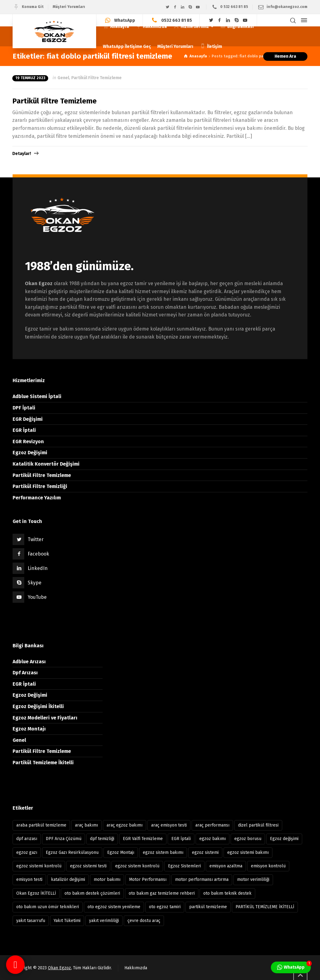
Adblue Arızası (29, 662)
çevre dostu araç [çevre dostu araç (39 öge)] (144, 921)
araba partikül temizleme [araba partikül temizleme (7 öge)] (41, 825)
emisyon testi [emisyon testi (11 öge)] (29, 879)
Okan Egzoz (59, 968)
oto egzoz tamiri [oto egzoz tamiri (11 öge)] (165, 907)
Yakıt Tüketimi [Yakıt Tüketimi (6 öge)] (67, 921)
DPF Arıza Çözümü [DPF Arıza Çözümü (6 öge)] (64, 839)
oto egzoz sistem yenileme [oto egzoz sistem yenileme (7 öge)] (114, 907)
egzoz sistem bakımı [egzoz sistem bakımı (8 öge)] (163, 852)
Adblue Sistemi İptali (37, 396)
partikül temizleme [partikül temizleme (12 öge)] (208, 907)
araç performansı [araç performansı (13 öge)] (212, 825)
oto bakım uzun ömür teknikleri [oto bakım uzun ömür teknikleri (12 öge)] (48, 907)
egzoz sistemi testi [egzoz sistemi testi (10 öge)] (88, 866)
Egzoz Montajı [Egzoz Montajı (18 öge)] (121, 852)
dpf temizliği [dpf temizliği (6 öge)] (102, 839)
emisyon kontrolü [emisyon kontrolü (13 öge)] (268, 866)
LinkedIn (38, 568)
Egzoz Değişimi (30, 453)
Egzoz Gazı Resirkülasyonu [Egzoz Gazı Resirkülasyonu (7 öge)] (72, 852)
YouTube (37, 597)
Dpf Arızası (25, 673)
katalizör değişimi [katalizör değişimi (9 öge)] (68, 879)
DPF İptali (24, 408)
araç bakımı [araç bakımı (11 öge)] (86, 825)
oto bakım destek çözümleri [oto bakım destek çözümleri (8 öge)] (92, 893)
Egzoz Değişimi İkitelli (38, 706)
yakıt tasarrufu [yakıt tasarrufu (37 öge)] (31, 921)
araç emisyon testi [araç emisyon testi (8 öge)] (169, 825)
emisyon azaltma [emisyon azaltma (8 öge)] (226, 866)
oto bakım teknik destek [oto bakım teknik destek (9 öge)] (227, 893)
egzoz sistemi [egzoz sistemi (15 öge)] (205, 852)
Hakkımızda (136, 968)
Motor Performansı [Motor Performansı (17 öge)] (148, 879)
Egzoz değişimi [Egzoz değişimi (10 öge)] (284, 839)
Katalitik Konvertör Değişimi (46, 464)
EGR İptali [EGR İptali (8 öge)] (181, 839)
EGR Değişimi (28, 419)
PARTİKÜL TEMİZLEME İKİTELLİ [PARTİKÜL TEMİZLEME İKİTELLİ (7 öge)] (265, 907)
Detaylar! (22, 154)
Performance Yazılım (37, 498)
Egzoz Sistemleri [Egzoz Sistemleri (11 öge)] (184, 866)
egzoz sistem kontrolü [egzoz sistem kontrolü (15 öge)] (137, 866)
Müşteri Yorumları (69, 7)
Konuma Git (33, 7)
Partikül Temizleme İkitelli (43, 763)
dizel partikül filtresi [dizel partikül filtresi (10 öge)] (258, 825)
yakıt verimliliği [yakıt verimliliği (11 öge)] (104, 921)
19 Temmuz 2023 (30, 78)
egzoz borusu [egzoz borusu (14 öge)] (248, 839)
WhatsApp (125, 20)
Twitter (36, 539)
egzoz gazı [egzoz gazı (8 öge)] (27, 852)
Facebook (38, 554)
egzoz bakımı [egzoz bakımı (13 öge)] (213, 839)
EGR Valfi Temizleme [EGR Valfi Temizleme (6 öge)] (143, 839)
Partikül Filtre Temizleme (96, 78)
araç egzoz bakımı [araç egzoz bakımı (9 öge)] (125, 825)
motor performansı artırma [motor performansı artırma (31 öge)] (202, 879)
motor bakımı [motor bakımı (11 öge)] (107, 879)
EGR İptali (24, 430)
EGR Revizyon (28, 442)
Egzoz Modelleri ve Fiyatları (45, 718)
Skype (35, 583)
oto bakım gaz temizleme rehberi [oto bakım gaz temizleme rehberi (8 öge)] (162, 893)
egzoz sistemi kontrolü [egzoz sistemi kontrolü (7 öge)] (39, 866)
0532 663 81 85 (177, 20)
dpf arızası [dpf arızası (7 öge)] (27, 839)
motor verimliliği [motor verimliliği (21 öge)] (253, 879)
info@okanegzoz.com (287, 7)
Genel (63, 78)
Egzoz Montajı (29, 729)
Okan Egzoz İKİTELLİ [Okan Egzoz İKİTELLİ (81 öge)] (36, 893)
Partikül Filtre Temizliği (40, 486)
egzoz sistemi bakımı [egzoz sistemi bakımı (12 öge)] (248, 852)
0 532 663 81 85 (234, 7)
